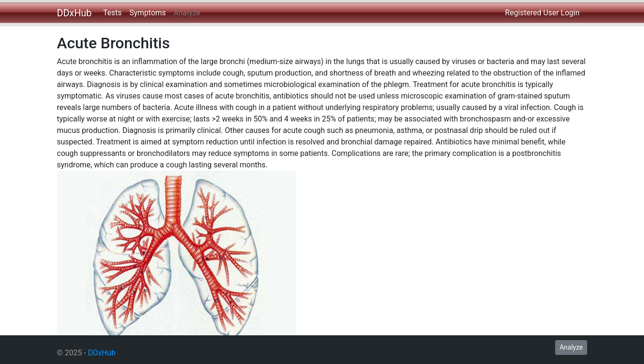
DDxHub (74, 13)
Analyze (187, 13)
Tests (113, 13)
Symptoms (148, 13)
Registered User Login (542, 13)
